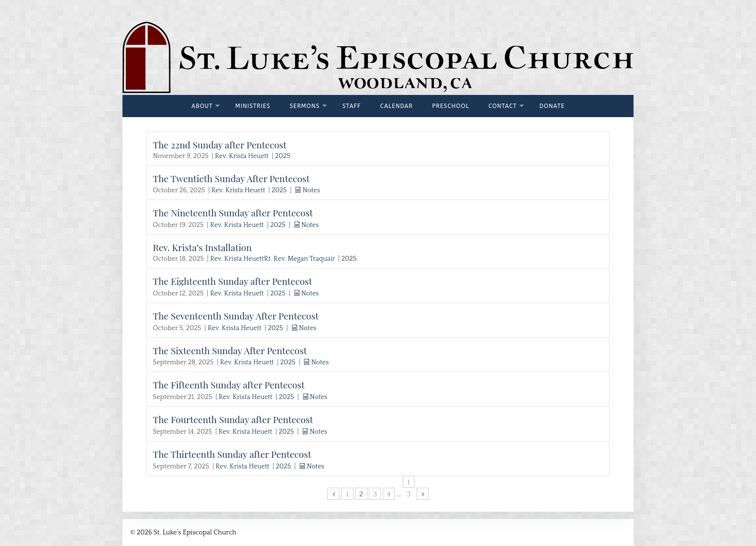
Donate (552, 106)
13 (408, 483)
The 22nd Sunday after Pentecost (220, 145)
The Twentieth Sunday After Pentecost (231, 178)
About (202, 106)
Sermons (305, 106)
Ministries (253, 106)
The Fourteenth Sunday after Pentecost (233, 419)
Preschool (451, 106)
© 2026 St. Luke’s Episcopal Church (183, 533)
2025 (283, 156)
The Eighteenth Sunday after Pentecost (232, 281)
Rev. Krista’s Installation (202, 247)
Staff (352, 106)
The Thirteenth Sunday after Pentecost (232, 454)
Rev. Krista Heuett (242, 156)
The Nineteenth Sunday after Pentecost (233, 213)
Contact (503, 106)
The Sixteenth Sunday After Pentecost (230, 350)
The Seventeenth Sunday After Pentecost (236, 316)
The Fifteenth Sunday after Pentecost (229, 385)
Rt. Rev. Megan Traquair (299, 259)
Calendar (397, 106)
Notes (311, 190)
